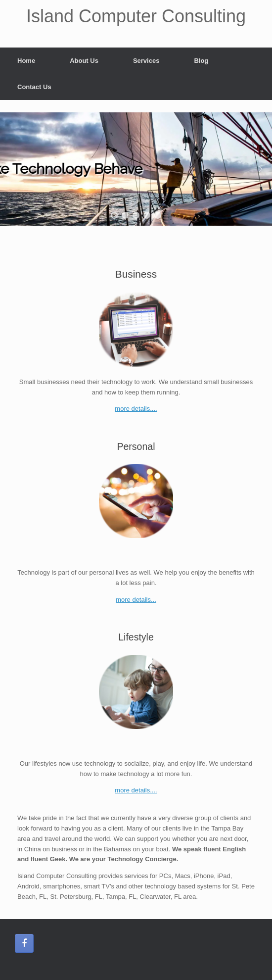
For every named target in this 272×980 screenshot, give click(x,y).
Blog (201, 61)
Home (26, 61)
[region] (136, 169)
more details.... (136, 409)
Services (146, 61)
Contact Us (34, 87)
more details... (136, 600)
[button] (11, 169)
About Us (84, 61)
